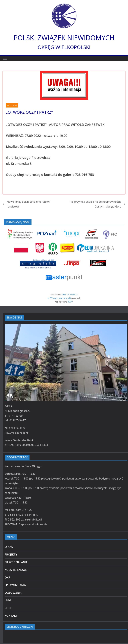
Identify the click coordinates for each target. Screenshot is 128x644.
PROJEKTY (11, 554)
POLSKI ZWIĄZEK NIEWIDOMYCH (64, 38)
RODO (9, 608)
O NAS (9, 547)
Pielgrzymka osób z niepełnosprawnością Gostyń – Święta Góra (97, 204)
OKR (7, 577)
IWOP (70, 302)
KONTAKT (11, 616)
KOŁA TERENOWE (16, 570)
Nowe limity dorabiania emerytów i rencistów (26, 204)
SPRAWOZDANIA (15, 585)
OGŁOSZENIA (13, 593)
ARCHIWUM (12, 105)
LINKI (8, 600)
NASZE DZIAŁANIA (16, 562)
